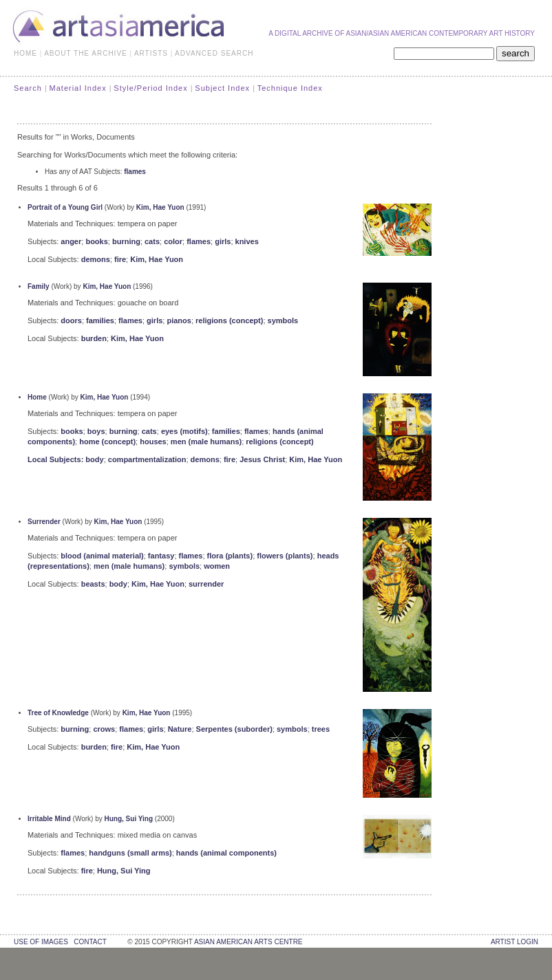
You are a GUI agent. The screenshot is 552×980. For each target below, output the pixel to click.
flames (135, 172)
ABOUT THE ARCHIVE (86, 53)
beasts (93, 584)
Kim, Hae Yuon (160, 207)
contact (90, 942)
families (100, 320)
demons (96, 259)
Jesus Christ (262, 459)
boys (96, 431)
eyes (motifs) (184, 431)
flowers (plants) (285, 556)
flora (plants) (230, 556)
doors (71, 320)
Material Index (78, 88)
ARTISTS (151, 53)
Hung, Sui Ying (129, 819)
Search (28, 88)
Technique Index (290, 88)
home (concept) (107, 442)
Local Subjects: (56, 459)
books (96, 241)
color (173, 241)
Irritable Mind (49, 819)
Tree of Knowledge (58, 713)
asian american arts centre (248, 942)
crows (104, 729)
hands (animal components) (226, 853)
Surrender (44, 522)
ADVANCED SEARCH (214, 53)
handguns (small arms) (130, 853)
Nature (180, 729)
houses (153, 442)
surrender (206, 584)
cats (152, 241)
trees (321, 729)
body (94, 459)
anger (71, 241)
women (217, 566)
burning (126, 241)
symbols (283, 320)
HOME (25, 53)
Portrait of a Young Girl (65, 207)
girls (223, 241)
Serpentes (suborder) (234, 729)
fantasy (161, 556)
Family (39, 286)
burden (94, 338)
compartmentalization (147, 459)
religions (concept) (229, 320)
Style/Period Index (150, 88)
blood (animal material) (102, 556)
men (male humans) (206, 442)
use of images (41, 942)
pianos (179, 320)
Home (37, 397)
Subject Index (222, 88)
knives (247, 241)
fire (120, 259)
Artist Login (514, 942)
